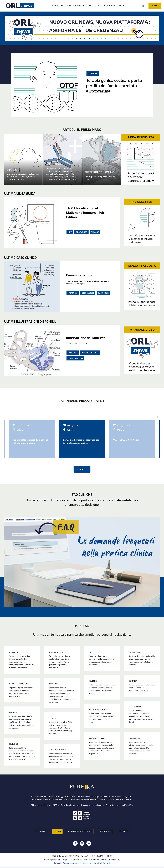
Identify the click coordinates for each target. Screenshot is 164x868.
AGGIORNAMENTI (56, 6)
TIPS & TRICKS (109, 6)
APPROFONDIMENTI (76, 6)
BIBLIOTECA (94, 6)
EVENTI (122, 6)
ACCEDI (155, 6)
